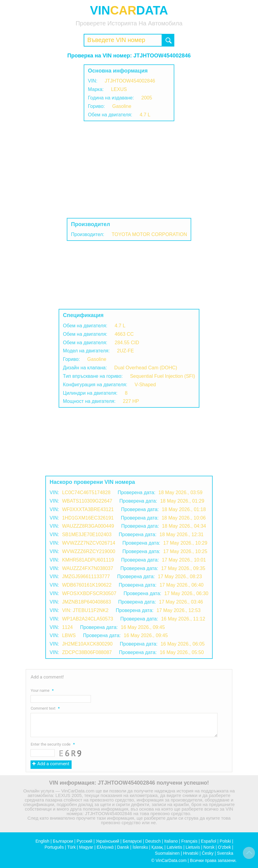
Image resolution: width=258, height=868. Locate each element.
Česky (208, 853)
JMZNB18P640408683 (86, 602)
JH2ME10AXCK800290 (87, 644)
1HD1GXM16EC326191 (88, 518)
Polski (225, 841)
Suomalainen (167, 853)
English (42, 841)
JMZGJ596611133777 (86, 577)
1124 (67, 627)
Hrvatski (191, 853)
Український (108, 841)
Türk (71, 847)
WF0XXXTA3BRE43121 (88, 509)
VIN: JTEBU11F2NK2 (85, 610)
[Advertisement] (129, 170)
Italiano (171, 841)
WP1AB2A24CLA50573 (87, 619)
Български (63, 841)
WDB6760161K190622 (87, 585)
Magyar (86, 847)
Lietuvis (193, 847)
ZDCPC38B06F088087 (87, 652)
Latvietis (174, 847)
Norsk (209, 847)
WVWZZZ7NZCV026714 (89, 543)
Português (54, 847)
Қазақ (157, 847)
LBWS (69, 635)
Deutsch (153, 841)
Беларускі (132, 841)
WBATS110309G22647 (87, 501)
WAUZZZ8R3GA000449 (88, 526)
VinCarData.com (171, 860)
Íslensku (140, 847)
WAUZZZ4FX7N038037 (87, 568)
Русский (85, 841)
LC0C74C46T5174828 (86, 492)
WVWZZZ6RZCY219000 (89, 551)
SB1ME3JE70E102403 (87, 534)
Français (189, 841)
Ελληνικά (105, 847)
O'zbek (224, 847)
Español (209, 841)
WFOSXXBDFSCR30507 (89, 593)
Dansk (123, 847)
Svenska (225, 853)
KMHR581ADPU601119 (88, 560)
